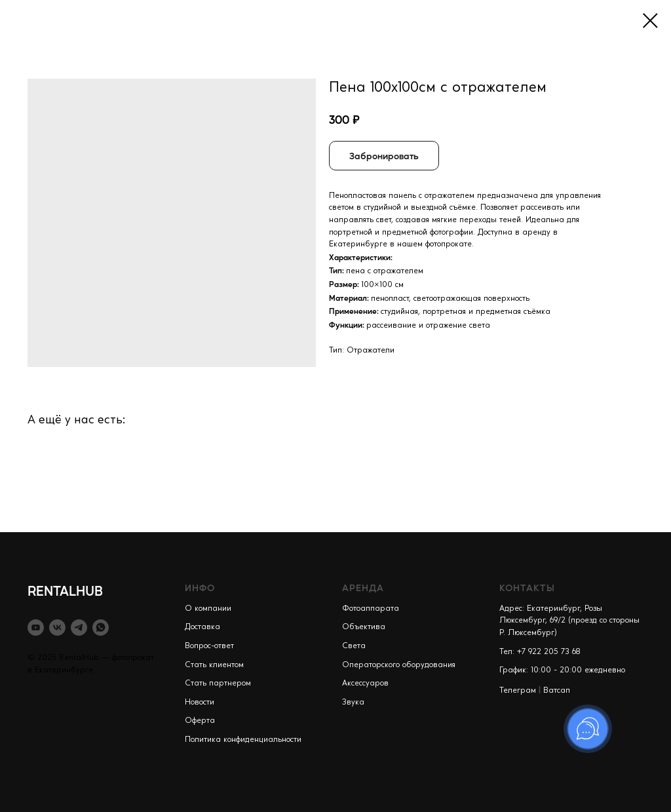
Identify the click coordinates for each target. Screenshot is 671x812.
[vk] (57, 628)
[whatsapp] (101, 628)
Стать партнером (218, 684)
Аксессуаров (365, 684)
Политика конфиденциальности (243, 740)
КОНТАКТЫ (527, 587)
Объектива (364, 627)
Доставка (202, 627)
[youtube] (36, 628)
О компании (208, 609)
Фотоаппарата (371, 609)
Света (354, 646)
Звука (353, 703)
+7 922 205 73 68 (549, 652)
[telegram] (79, 628)
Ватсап (557, 691)
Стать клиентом (214, 665)
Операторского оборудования (399, 665)
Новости (200, 703)
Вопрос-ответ (209, 646)
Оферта (200, 721)
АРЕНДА (363, 587)
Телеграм (518, 691)
